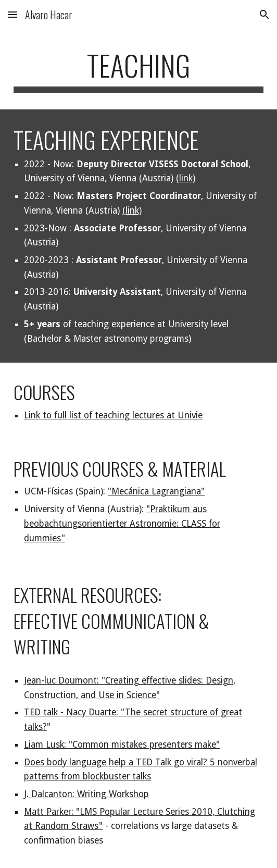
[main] (138, 70)
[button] (12, 14)
